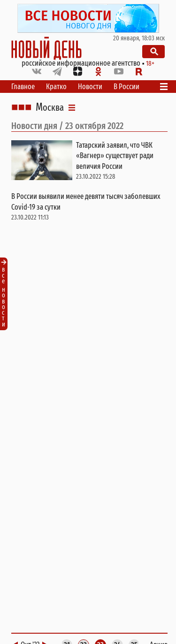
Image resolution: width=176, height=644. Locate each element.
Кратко (56, 87)
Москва (50, 107)
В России (126, 87)
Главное (23, 87)
